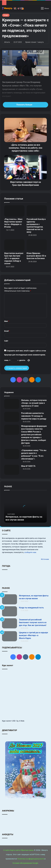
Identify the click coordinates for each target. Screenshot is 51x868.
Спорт (6, 15)
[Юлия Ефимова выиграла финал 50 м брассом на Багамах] (37, 245)
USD (14, 721)
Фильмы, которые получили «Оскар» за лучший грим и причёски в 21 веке (34, 403)
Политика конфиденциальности (31, 859)
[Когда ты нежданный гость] (10, 611)
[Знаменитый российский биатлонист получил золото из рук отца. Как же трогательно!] (10, 623)
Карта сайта (15, 850)
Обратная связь (27, 850)
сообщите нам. (30, 552)
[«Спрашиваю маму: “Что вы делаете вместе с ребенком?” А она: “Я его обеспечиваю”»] (12, 454)
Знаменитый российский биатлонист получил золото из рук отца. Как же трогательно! (33, 622)
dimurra (7, 42)
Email (7, 331)
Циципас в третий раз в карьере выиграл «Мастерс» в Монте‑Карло (34, 635)
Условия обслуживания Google (25, 863)
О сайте (6, 850)
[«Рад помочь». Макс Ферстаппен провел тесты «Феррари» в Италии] (14, 211)
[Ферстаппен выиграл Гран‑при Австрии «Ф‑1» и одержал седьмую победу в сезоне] (14, 245)
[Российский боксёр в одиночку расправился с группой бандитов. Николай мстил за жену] (37, 211)
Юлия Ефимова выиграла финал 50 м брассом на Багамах (36, 256)
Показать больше (25, 105)
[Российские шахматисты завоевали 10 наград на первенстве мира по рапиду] (12, 417)
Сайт (6, 341)
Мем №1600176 (28, 466)
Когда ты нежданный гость (31, 608)
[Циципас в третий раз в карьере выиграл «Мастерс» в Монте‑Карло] (10, 636)
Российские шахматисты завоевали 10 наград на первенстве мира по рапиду (34, 416)
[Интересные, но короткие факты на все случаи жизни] (10, 599)
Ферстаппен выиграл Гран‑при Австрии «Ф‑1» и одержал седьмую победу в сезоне (14, 258)
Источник (45, 559)
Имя (7, 321)
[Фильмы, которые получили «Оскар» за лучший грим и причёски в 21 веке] (12, 404)
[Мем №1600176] (12, 470)
